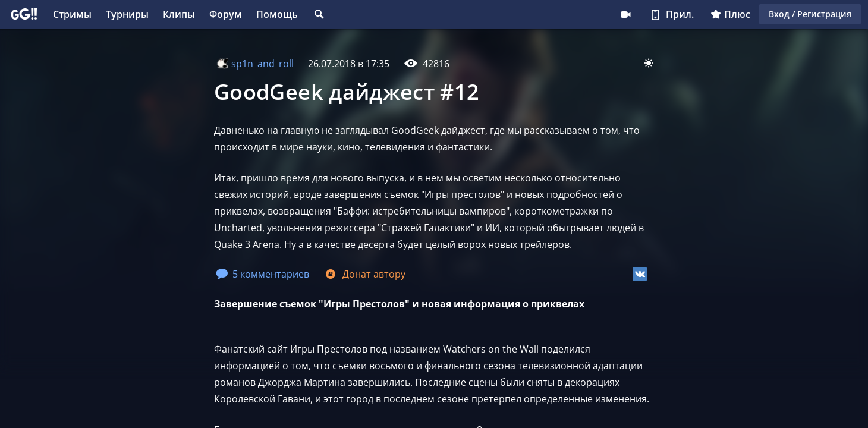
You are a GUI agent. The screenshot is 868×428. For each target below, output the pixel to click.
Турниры (127, 14)
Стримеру (625, 14)
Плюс (730, 14)
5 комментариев (262, 274)
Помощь (277, 14)
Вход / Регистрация (810, 14)
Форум (226, 14)
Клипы (179, 14)
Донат (364, 274)
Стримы (72, 14)
